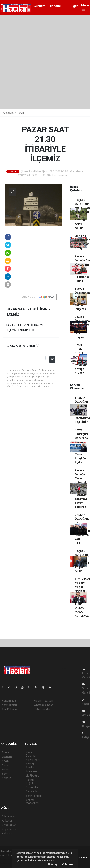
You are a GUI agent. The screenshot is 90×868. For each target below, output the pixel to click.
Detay (53, 864)
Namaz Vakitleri (31, 766)
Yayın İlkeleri (9, 705)
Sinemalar (32, 787)
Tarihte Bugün (30, 781)
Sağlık (6, 761)
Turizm (21, 113)
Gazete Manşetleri (32, 802)
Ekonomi (54, 6)
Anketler (7, 821)
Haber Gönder (42, 709)
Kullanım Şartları (43, 701)
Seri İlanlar (32, 791)
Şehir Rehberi (34, 796)
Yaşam (6, 765)
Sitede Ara (8, 816)
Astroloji (7, 833)
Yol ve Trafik (33, 760)
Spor (5, 774)
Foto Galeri (86, 673)
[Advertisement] (45, 62)
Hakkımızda (9, 701)
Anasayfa (9, 113)
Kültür (5, 769)
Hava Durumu (31, 754)
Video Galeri (86, 689)
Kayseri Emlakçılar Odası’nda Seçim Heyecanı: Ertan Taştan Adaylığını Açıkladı (82, 446)
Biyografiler (9, 825)
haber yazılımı (8, 859)
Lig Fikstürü (33, 776)
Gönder (53, 359)
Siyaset (6, 778)
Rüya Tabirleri (10, 829)
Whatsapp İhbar (43, 705)
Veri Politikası (10, 709)
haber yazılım (8, 863)
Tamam (68, 864)
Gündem (39, 6)
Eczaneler (32, 771)
